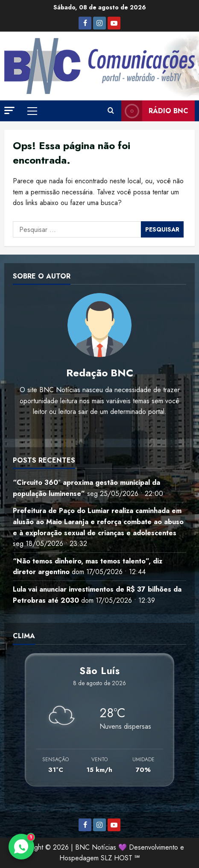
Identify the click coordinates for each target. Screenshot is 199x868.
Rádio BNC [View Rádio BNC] (155, 111)
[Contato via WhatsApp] (21, 847)
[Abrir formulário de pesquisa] (111, 111)
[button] (9, 110)
